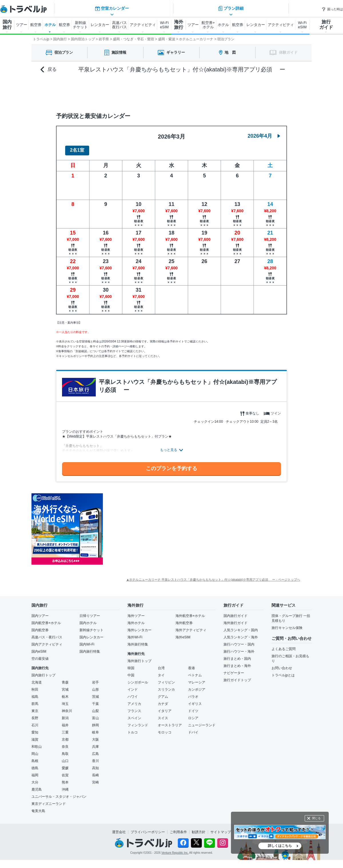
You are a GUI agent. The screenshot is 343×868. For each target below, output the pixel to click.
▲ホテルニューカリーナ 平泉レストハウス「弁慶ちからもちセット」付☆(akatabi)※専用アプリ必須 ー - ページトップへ (213, 576)
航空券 (36, 25)
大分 (35, 779)
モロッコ (165, 729)
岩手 (95, 679)
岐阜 (95, 729)
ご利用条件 (178, 829)
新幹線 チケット (80, 25)
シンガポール (138, 679)
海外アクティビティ (191, 627)
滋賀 (35, 736)
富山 (95, 715)
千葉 (95, 700)
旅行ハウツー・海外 (239, 648)
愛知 (35, 729)
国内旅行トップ (43, 672)
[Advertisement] (160, 526)
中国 (131, 672)
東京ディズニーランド (49, 800)
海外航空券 (184, 620)
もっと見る (169, 446)
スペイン (134, 715)
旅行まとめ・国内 (237, 655)
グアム (163, 693)
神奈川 (67, 707)
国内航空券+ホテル (46, 620)
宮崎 (95, 779)
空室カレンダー (111, 90)
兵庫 (95, 743)
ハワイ (133, 693)
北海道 (37, 679)
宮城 (65, 686)
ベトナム (195, 672)
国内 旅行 (7, 25)
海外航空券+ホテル (190, 612)
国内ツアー (40, 612)
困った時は (332, 9)
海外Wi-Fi (135, 634)
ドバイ (193, 729)
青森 (65, 679)
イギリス (195, 700)
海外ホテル (136, 620)
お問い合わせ (282, 665)
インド (133, 686)
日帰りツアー (90, 612)
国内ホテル (88, 620)
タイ (161, 672)
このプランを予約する (171, 465)
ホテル (50, 25)
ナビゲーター (234, 669)
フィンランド (138, 722)
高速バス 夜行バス (119, 25)
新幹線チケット (91, 627)
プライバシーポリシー (148, 829)
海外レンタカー (139, 627)
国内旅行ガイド (236, 612)
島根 (35, 757)
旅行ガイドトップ (237, 677)
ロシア (193, 715)
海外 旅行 (179, 25)
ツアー (22, 25)
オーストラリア (170, 722)
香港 (192, 665)
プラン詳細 (232, 90)
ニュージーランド (202, 722)
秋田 (35, 686)
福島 (35, 693)
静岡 (95, 722)
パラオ (193, 693)
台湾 (161, 665)
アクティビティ (143, 25)
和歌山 (37, 743)
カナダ (163, 700)
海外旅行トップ (139, 657)
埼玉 (65, 700)
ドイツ (193, 707)
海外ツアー (136, 612)
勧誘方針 (199, 829)
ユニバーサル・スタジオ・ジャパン (59, 793)
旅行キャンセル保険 (287, 624)
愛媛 (65, 765)
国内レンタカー (91, 634)
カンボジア (197, 686)
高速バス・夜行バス (47, 634)
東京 (35, 707)
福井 (65, 722)
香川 (95, 757)
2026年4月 (264, 133)
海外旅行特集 (138, 641)
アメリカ (134, 700)
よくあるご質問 (284, 646)
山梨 (95, 707)
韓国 (131, 665)
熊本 (65, 779)
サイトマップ (221, 829)
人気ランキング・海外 (241, 634)
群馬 (35, 700)
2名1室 (77, 147)
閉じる (316, 818)
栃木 (65, 693)
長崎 (95, 772)
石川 (35, 722)
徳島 (35, 765)
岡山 (35, 750)
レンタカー (100, 25)
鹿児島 (37, 786)
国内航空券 (40, 627)
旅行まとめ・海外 (237, 662)
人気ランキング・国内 (241, 627)
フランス (134, 707)
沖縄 (65, 786)
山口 (65, 757)
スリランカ (166, 686)
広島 (95, 750)
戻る (49, 70)
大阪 (95, 736)
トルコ (133, 729)
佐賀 (65, 772)
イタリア (165, 707)
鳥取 (65, 750)
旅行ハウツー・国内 (239, 641)
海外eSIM (183, 634)
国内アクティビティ (47, 641)
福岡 (35, 772)
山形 (95, 686)
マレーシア (197, 679)
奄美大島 (38, 807)
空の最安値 (40, 655)
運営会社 (119, 829)
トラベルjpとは (283, 672)
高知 (95, 765)
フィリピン (166, 679)
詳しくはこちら (280, 846)
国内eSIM (39, 648)
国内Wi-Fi (87, 641)
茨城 (95, 693)
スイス (163, 715)
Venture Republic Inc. (175, 850)
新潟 (65, 715)
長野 (35, 715)
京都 (65, 736)
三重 (65, 729)
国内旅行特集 (90, 648)
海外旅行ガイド (236, 620)
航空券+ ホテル (208, 25)
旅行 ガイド (326, 25)
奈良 (65, 743)
